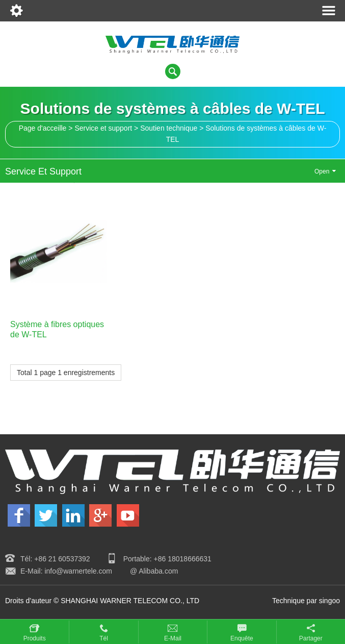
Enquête (242, 638)
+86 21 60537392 (62, 559)
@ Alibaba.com (154, 571)
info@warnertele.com (78, 571)
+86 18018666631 (183, 559)
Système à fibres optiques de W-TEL (57, 329)
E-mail (173, 638)
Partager (311, 638)
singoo (329, 601)
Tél (104, 638)
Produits (35, 638)
